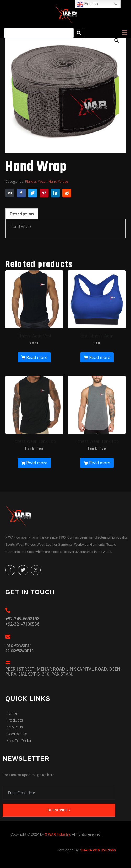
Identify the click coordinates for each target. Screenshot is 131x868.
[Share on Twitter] (32, 193)
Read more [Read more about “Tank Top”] (37, 463)
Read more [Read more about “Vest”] (37, 357)
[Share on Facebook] (21, 193)
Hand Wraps (59, 181)
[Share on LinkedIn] (55, 193)
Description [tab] (22, 214)
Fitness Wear (36, 181)
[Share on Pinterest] (44, 193)
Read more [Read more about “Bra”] (100, 357)
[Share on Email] (10, 193)
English (87, 4)
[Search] (79, 33)
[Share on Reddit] (67, 193)
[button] (117, 40)
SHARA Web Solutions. (98, 850)
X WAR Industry (58, 834)
